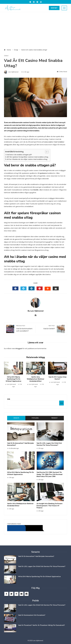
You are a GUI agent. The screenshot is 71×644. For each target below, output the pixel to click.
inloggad (19, 348)
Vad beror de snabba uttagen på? (19, 155)
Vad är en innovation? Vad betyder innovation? (21, 444)
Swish (32, 223)
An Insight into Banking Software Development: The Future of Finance (49, 506)
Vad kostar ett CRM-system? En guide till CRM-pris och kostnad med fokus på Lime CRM (49, 474)
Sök (9, 399)
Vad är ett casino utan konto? (58, 378)
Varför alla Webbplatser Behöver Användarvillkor (35, 379)
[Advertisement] (35, 30)
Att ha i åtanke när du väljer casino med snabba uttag (27, 159)
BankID (36, 190)
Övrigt (6, 56)
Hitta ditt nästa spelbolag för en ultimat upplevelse (13, 379)
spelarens (43, 173)
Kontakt (54, 8)
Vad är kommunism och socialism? (25, 329)
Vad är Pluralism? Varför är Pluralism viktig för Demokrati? (41, 625)
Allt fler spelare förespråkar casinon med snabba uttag (27, 157)
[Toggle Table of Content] (46, 152)
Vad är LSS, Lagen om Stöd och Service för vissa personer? (49, 444)
